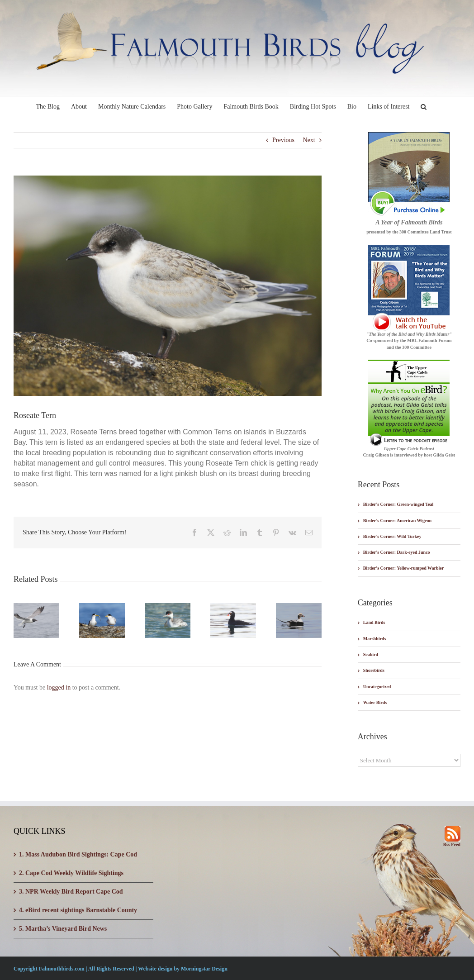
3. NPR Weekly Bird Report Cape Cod (71, 892)
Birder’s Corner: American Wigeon (397, 521)
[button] (424, 106)
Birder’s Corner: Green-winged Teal (398, 504)
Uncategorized (377, 687)
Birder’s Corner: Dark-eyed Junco (397, 552)
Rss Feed (452, 844)
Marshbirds (375, 639)
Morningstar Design (204, 969)
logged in (59, 687)
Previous (283, 140)
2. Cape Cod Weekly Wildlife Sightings (71, 873)
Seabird (371, 654)
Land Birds (374, 622)
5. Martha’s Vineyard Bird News (63, 929)
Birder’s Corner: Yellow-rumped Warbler (403, 568)
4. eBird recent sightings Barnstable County (78, 910)
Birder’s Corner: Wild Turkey (392, 536)
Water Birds (375, 702)
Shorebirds (374, 670)
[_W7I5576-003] (168, 286)
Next (309, 140)
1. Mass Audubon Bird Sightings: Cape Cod (78, 854)
